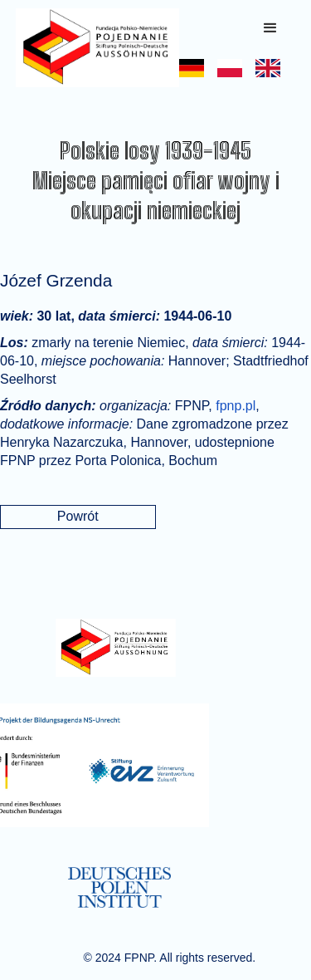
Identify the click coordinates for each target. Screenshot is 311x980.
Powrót (78, 516)
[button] (270, 28)
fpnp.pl (236, 406)
